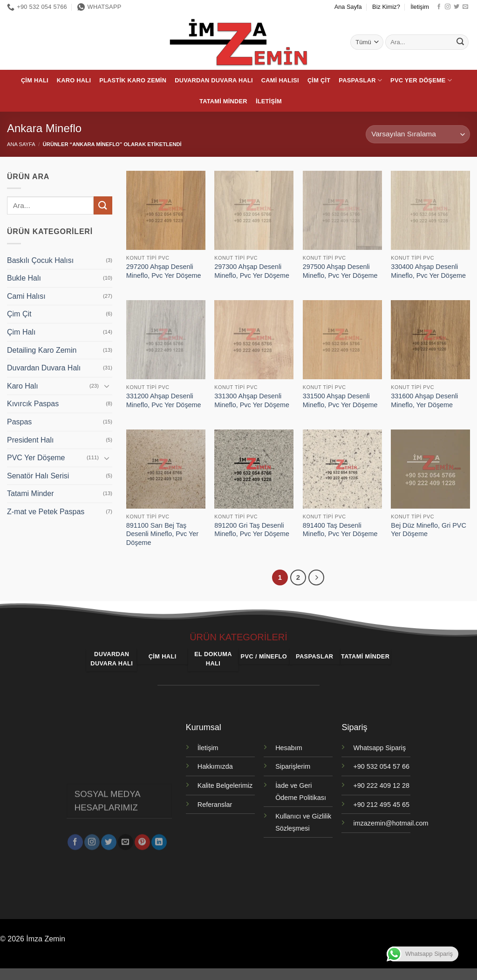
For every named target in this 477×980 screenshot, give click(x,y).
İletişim (420, 7)
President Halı (31, 440)
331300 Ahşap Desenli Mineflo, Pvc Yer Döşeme (252, 400)
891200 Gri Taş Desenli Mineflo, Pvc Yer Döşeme (252, 530)
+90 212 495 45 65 (381, 805)
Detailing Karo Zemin (42, 350)
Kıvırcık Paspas (33, 404)
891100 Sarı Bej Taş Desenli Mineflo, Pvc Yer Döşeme (162, 534)
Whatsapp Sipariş (379, 748)
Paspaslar (360, 80)
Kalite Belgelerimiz (225, 785)
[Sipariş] (418, 134)
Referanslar (215, 805)
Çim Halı (35, 80)
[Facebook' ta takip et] (439, 7)
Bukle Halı (24, 278)
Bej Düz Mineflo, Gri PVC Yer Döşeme (429, 530)
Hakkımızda (215, 766)
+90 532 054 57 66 (381, 766)
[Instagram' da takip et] (448, 7)
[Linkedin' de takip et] (159, 839)
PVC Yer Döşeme (421, 80)
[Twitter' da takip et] (457, 7)
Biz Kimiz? (386, 7)
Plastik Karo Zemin (133, 80)
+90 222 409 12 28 (381, 785)
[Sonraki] (316, 577)
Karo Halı (74, 80)
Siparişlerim (293, 766)
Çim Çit (319, 80)
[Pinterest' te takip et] (142, 839)
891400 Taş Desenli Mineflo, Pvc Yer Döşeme (340, 530)
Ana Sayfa (348, 7)
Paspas (19, 422)
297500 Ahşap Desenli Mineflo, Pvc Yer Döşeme (340, 271)
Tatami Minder (223, 101)
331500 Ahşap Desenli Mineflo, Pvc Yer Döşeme (340, 400)
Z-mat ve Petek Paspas (46, 512)
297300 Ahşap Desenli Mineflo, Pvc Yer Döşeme (252, 271)
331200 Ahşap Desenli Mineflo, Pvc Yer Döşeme (164, 400)
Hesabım (289, 748)
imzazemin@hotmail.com (391, 823)
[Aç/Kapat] (107, 386)
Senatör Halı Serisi (38, 476)
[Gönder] (460, 42)
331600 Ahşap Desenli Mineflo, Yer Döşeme (424, 400)
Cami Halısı (280, 80)
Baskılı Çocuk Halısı (40, 260)
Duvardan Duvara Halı (214, 80)
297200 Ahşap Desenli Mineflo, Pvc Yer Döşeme (164, 271)
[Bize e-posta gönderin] (465, 7)
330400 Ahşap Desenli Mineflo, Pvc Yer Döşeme (428, 271)
